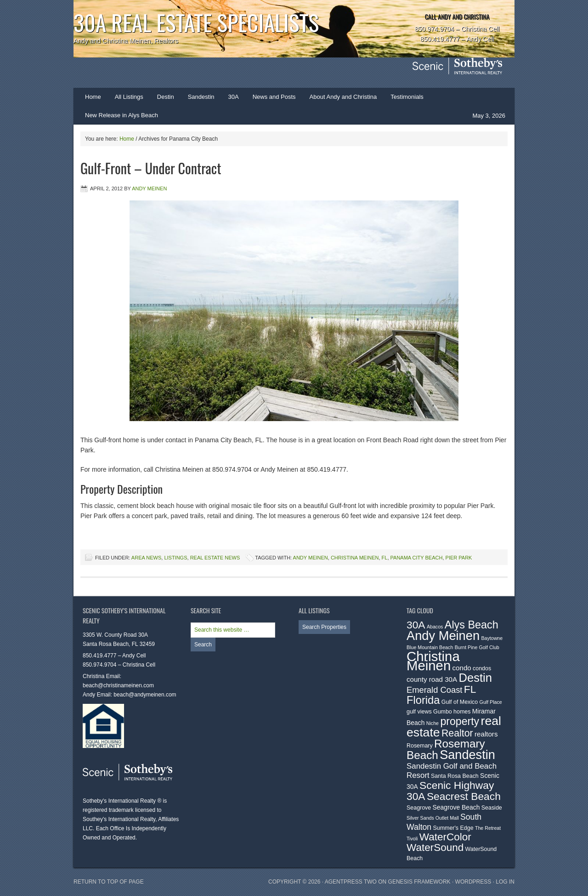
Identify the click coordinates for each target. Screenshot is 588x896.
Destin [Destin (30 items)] (475, 678)
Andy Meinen (149, 188)
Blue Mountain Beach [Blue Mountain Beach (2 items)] (430, 647)
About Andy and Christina (343, 97)
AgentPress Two (351, 882)
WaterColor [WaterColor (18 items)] (445, 837)
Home (93, 97)
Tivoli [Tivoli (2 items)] (412, 839)
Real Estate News (215, 558)
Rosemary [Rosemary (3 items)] (420, 746)
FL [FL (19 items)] (470, 689)
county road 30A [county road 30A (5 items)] (432, 679)
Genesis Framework (419, 882)
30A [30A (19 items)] (416, 625)
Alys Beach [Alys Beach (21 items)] (472, 625)
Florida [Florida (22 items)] (423, 700)
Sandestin (201, 97)
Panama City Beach (417, 558)
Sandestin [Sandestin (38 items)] (467, 755)
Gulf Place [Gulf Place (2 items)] (491, 702)
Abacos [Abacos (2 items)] (435, 627)
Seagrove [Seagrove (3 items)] (419, 808)
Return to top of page (109, 882)
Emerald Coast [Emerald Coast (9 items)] (434, 690)
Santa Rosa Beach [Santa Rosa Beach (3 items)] (455, 776)
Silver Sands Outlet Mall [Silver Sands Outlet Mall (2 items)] (433, 818)
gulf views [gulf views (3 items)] (419, 712)
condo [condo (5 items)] (462, 668)
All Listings (129, 97)
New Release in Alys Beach (122, 115)
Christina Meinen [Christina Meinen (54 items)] (433, 661)
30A (230, 100)
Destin (162, 100)
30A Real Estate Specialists (196, 22)
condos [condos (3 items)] (482, 668)
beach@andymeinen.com (145, 695)
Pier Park (459, 558)
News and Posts (274, 97)
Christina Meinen (355, 558)
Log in (505, 882)
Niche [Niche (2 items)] (433, 723)
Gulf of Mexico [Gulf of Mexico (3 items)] (460, 702)
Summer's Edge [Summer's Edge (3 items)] (453, 828)
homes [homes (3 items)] (462, 712)
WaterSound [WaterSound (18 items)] (435, 847)
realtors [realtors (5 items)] (486, 734)
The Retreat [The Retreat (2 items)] (488, 828)
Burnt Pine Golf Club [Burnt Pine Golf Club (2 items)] (477, 647)
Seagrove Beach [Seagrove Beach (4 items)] (456, 807)
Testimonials (407, 97)
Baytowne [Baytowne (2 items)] (492, 638)
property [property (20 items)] (460, 721)
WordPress (473, 882)
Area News (146, 558)
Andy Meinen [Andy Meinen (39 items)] (443, 636)
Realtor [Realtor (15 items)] (457, 733)
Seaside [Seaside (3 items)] (492, 808)
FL (385, 558)
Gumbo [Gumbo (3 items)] (443, 712)
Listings (175, 558)
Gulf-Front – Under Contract (151, 168)
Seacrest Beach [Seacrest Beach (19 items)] (464, 796)
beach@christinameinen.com (118, 685)
